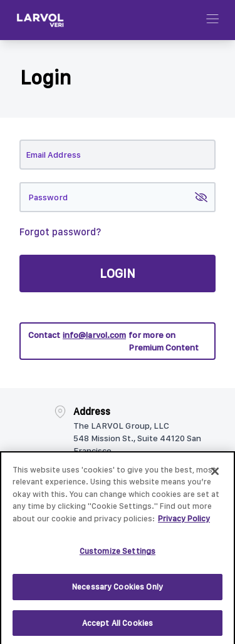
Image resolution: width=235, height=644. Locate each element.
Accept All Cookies (118, 629)
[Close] (215, 477)
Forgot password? (60, 232)
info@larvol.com (94, 335)
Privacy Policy (184, 524)
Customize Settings (118, 557)
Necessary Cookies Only (118, 593)
